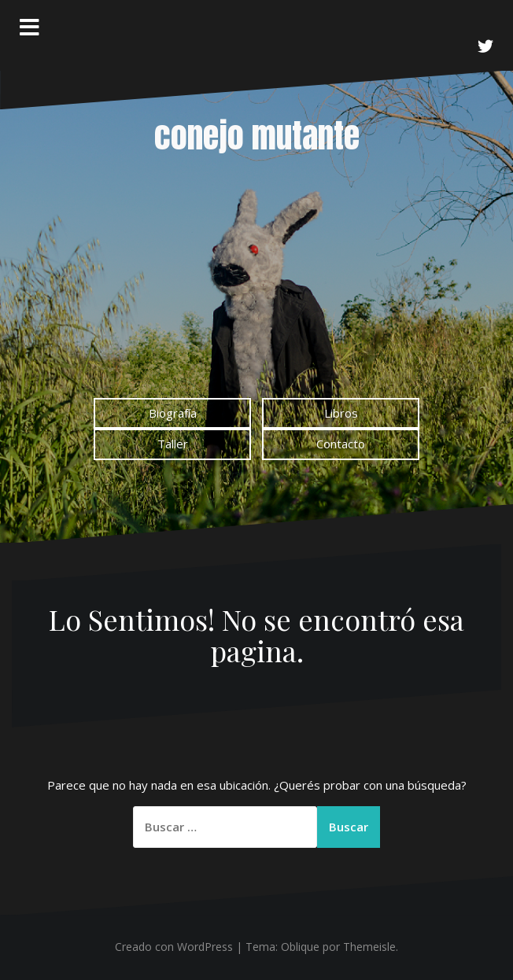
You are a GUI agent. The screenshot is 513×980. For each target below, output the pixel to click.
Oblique (300, 947)
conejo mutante (257, 136)
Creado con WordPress (174, 947)
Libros (341, 413)
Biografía (173, 413)
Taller (173, 444)
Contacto (341, 444)
